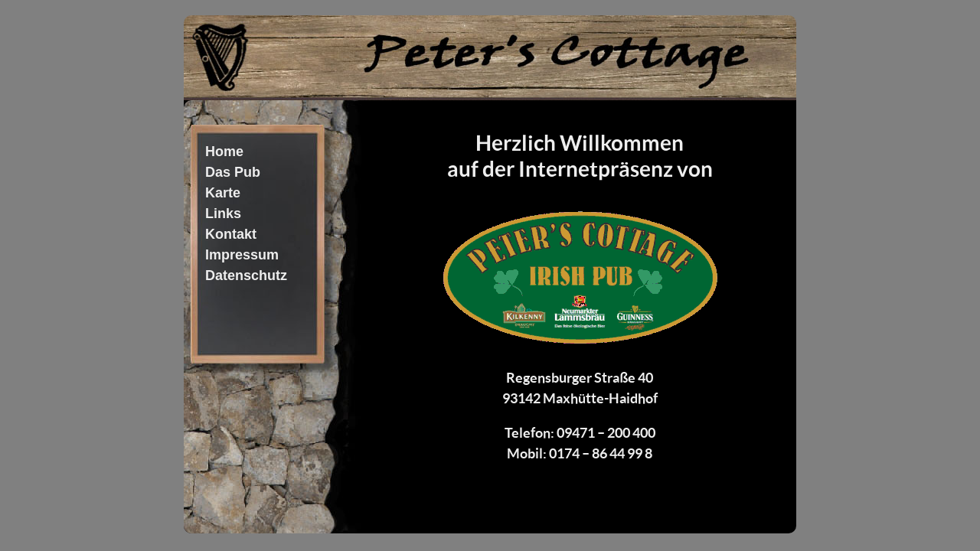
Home (224, 152)
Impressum (242, 255)
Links (223, 214)
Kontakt (231, 234)
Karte (223, 193)
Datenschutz (246, 275)
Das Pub (233, 172)
